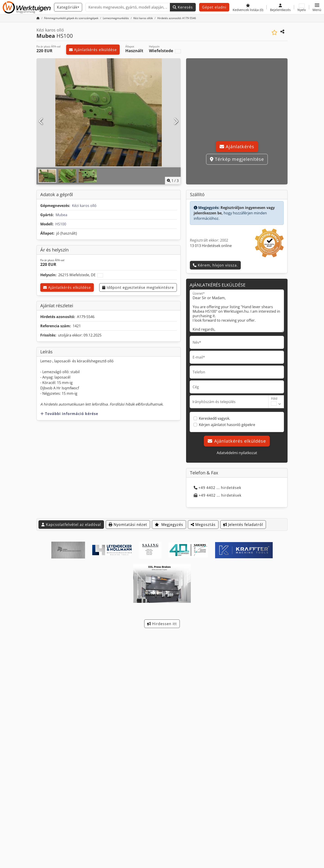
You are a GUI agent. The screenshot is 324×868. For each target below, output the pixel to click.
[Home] (71, 18)
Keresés (183, 7)
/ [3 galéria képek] (173, 181)
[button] (317, 7)
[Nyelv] (302, 7)
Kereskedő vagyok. (215, 418)
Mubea (61, 215)
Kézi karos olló (84, 206)
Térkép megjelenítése (237, 159)
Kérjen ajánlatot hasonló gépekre (227, 425)
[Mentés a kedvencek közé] (274, 33)
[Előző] (41, 121)
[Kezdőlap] (38, 18)
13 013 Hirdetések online (211, 246)
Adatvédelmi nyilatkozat (237, 453)
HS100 (61, 224)
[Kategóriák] (68, 7)
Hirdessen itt (162, 624)
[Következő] (176, 121)
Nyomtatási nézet (128, 525)
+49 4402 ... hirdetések (217, 488)
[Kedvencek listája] (248, 7)
